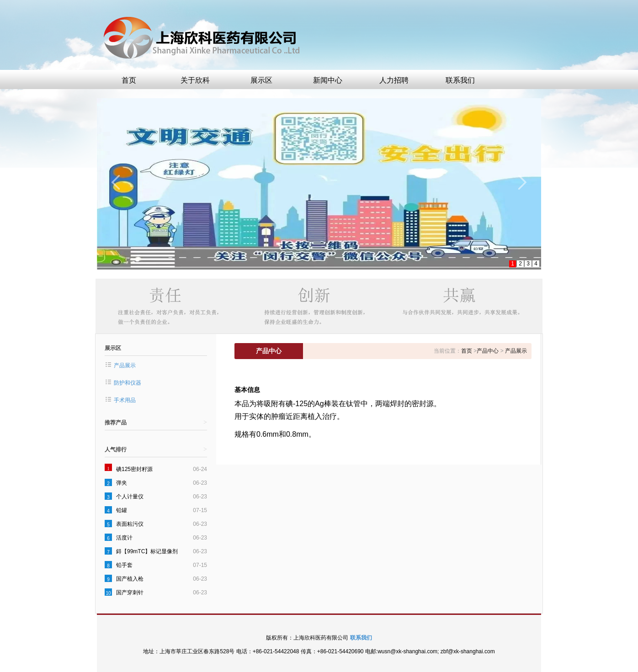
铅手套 (124, 565)
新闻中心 (328, 80)
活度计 (124, 538)
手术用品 (125, 400)
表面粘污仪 (130, 524)
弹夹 (122, 483)
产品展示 (125, 365)
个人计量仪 (130, 497)
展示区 (261, 80)
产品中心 (488, 351)
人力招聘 (394, 80)
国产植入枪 (130, 579)
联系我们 (460, 80)
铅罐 (122, 510)
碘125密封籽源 (134, 469)
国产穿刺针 (130, 593)
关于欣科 (195, 80)
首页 (129, 80)
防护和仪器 (128, 383)
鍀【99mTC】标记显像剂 (147, 551)
